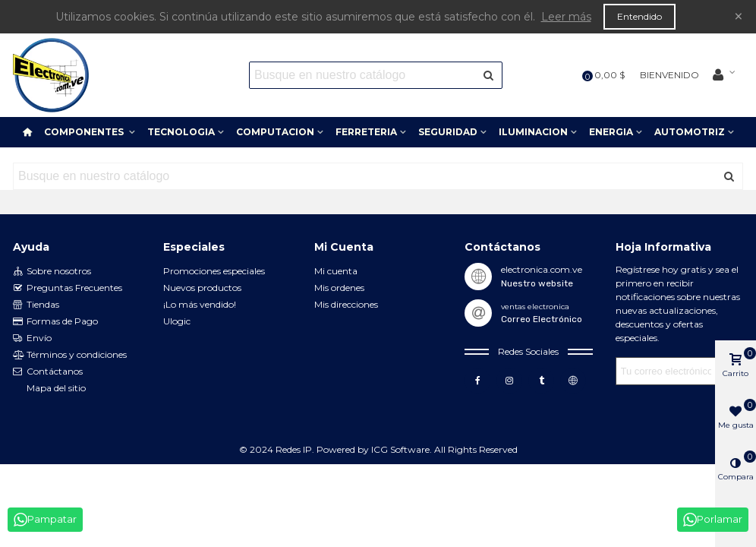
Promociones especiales (214, 271)
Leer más (566, 17)
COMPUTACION (275, 132)
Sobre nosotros (52, 271)
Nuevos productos (202, 288)
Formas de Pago (55, 321)
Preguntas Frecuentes (68, 288)
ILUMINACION (533, 132)
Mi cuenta (336, 271)
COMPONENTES (85, 132)
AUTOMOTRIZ (690, 132)
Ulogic (177, 321)
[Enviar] (489, 75)
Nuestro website (537, 283)
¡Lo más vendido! (200, 304)
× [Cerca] (739, 16)
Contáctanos (48, 372)
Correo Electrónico (542, 319)
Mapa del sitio (56, 388)
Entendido (639, 16)
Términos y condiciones (70, 355)
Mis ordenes (339, 288)
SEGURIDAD (448, 132)
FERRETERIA (366, 132)
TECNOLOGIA (181, 132)
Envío (32, 338)
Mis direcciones (346, 304)
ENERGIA (611, 132)
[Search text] (363, 75)
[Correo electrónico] (666, 371)
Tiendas (36, 305)
